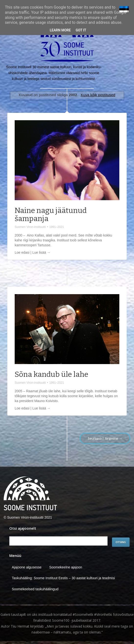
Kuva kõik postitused (98, 95)
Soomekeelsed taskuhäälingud (35, 589)
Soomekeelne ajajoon (66, 567)
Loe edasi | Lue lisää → (33, 252)
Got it (81, 30)
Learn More (60, 30)
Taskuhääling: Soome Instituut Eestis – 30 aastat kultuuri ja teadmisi (63, 578)
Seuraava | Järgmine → (105, 438)
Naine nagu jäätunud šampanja (51, 215)
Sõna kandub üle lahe (51, 374)
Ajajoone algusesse (27, 567)
